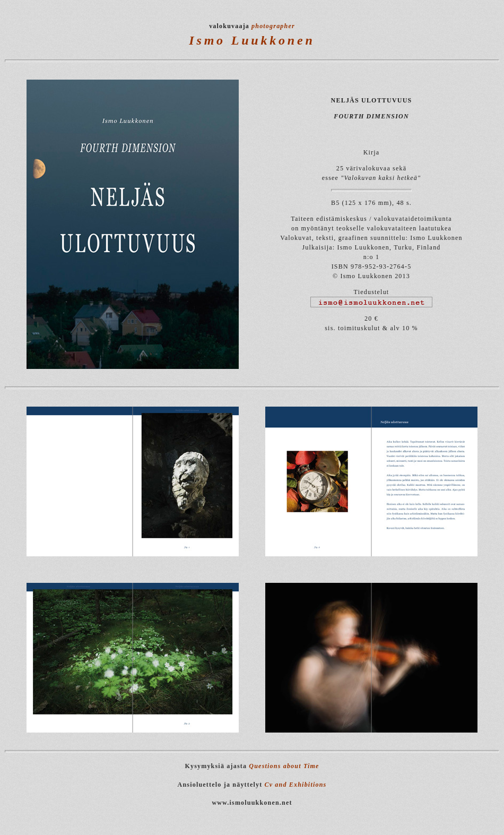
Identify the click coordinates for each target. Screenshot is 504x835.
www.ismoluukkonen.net (252, 803)
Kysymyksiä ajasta (252, 766)
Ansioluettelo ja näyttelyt (220, 785)
